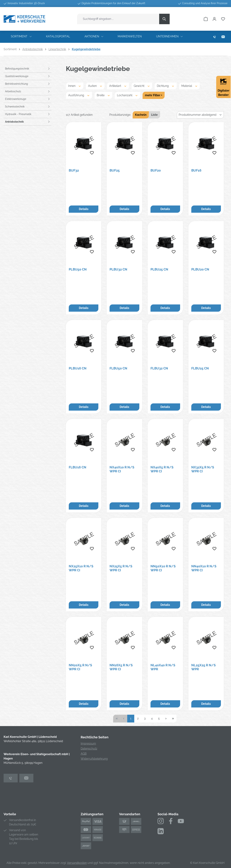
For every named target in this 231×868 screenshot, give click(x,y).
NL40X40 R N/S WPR (163, 667)
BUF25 (115, 170)
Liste (154, 115)
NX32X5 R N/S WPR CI (203, 469)
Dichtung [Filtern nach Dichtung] (166, 86)
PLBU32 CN (118, 269)
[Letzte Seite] (173, 719)
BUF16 (196, 170)
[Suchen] (164, 19)
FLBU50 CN (118, 368)
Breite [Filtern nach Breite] (103, 95)
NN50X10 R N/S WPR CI (163, 568)
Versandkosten (77, 863)
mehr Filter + (154, 95)
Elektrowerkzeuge (16, 99)
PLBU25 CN (159, 269)
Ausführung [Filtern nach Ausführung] (79, 95)
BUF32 (74, 170)
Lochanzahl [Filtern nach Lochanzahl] (128, 95)
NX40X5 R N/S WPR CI (162, 469)
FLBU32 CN (159, 368)
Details (84, 209)
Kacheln (141, 115)
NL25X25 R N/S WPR (203, 667)
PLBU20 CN (200, 269)
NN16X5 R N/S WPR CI (121, 667)
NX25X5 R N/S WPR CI (121, 568)
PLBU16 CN (78, 368)
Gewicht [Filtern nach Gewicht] (142, 86)
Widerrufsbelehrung (94, 759)
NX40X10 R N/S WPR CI (122, 469)
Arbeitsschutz (13, 91)
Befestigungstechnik (17, 69)
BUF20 (156, 170)
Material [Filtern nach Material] (190, 86)
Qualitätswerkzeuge (17, 76)
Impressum (88, 743)
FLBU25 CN (200, 368)
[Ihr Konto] (214, 19)
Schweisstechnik (15, 107)
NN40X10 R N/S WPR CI (204, 568)
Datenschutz (89, 749)
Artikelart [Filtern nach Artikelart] (118, 86)
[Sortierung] (200, 115)
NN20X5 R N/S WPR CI (80, 667)
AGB (84, 754)
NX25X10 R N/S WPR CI (81, 568)
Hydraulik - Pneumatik (18, 114)
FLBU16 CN (78, 467)
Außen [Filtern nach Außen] (95, 86)
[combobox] (118, 19)
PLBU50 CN (78, 269)
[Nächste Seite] (166, 719)
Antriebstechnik (14, 122)
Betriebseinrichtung (17, 84)
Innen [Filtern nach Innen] (75, 86)
